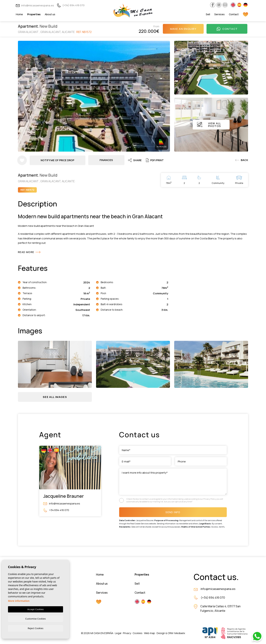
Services (219, 14)
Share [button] (135, 160)
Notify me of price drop (58, 160)
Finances (107, 160)
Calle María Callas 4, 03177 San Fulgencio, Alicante (221, 610)
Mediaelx (180, 634)
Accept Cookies (36, 609)
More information (19, 600)
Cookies (138, 634)
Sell (208, 14)
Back (242, 160)
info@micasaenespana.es (35, 5)
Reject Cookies (36, 628)
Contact (234, 14)
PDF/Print (156, 160)
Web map (150, 634)
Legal (118, 634)
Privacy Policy (210, 500)
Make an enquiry (183, 29)
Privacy (127, 634)
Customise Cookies (35, 618)
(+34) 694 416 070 (71, 5)
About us (50, 14)
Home (19, 14)
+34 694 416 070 (56, 511)
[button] (55, 397)
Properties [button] (34, 14)
